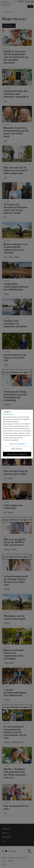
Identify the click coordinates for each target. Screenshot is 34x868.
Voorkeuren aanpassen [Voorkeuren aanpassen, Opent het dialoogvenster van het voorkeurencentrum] (17, 444)
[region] (17, 434)
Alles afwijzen (17, 449)
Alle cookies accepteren (17, 454)
